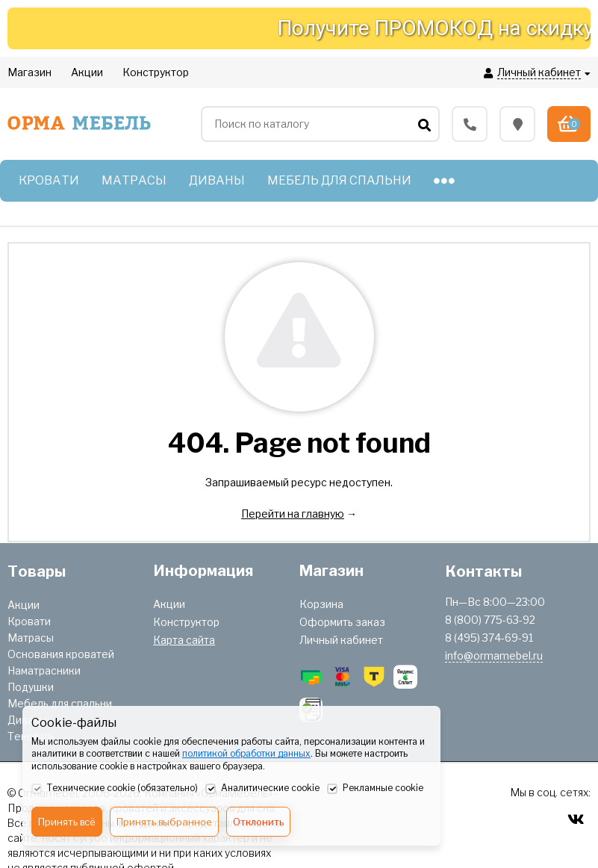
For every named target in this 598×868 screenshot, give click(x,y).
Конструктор (186, 622)
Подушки (31, 687)
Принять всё (67, 822)
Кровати (29, 621)
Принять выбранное (164, 822)
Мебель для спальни (60, 703)
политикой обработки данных (246, 753)
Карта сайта (184, 640)
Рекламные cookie (375, 789)
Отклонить (258, 822)
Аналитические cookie (262, 789)
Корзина (321, 604)
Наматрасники (44, 670)
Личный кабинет (341, 640)
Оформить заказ (342, 622)
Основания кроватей (61, 654)
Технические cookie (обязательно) (115, 789)
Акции (24, 605)
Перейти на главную (293, 514)
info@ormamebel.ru (494, 655)
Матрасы (31, 638)
